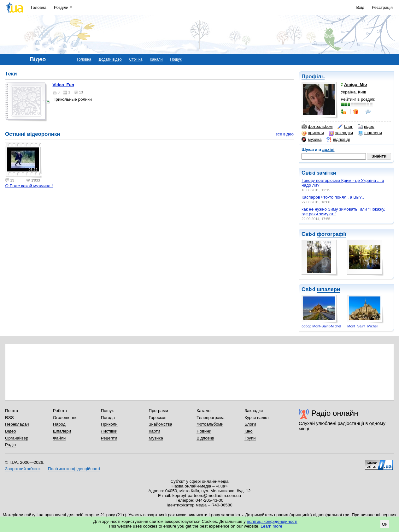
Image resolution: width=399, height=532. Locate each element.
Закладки (254, 411)
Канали (156, 59)
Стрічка (136, 59)
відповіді (338, 140)
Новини (204, 431)
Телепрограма (211, 418)
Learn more (271, 526)
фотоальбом (317, 127)
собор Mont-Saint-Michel (321, 326)
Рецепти (109, 438)
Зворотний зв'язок (23, 469)
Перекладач (17, 424)
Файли (59, 438)
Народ (59, 424)
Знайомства (160, 424)
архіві (329, 149)
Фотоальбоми (210, 424)
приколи (313, 133)
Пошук (176, 59)
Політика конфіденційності (74, 469)
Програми (158, 411)
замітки (326, 173)
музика (311, 140)
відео (366, 127)
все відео (285, 134)
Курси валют (257, 418)
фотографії (331, 234)
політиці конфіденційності (272, 521)
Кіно (249, 431)
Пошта (12, 411)
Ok (385, 524)
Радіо (10, 445)
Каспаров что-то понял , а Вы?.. (333, 197)
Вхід (361, 7)
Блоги (250, 424)
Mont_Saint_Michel (362, 326)
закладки (341, 133)
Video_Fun (63, 85)
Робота (60, 411)
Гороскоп (157, 418)
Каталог (204, 411)
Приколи (109, 424)
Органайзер (17, 438)
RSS (9, 418)
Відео (11, 431)
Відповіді (205, 438)
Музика (156, 438)
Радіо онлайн (335, 413)
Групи (250, 438)
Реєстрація (382, 7)
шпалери (370, 133)
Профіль (313, 77)
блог (345, 127)
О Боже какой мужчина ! (29, 186)
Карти (154, 431)
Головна (39, 7)
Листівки (109, 431)
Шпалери (62, 431)
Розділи (61, 7)
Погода (108, 418)
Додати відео (110, 59)
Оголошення (65, 418)
